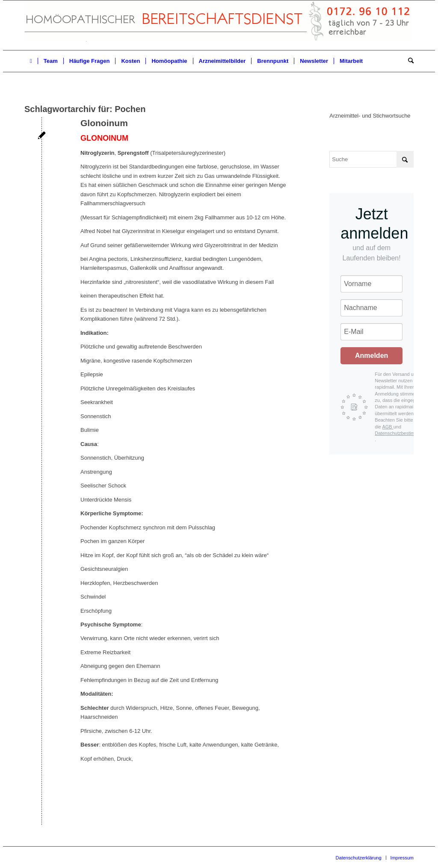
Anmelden (371, 356)
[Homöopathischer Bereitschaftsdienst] (218, 25)
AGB (388, 427)
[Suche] (408, 61)
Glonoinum (104, 123)
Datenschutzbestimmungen (403, 433)
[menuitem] (31, 61)
